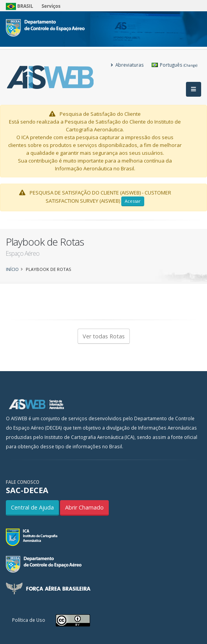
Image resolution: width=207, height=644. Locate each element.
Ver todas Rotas (104, 336)
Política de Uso (29, 620)
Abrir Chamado (84, 507)
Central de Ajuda (32, 507)
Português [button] (174, 65)
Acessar (133, 201)
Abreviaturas (127, 65)
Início (12, 269)
